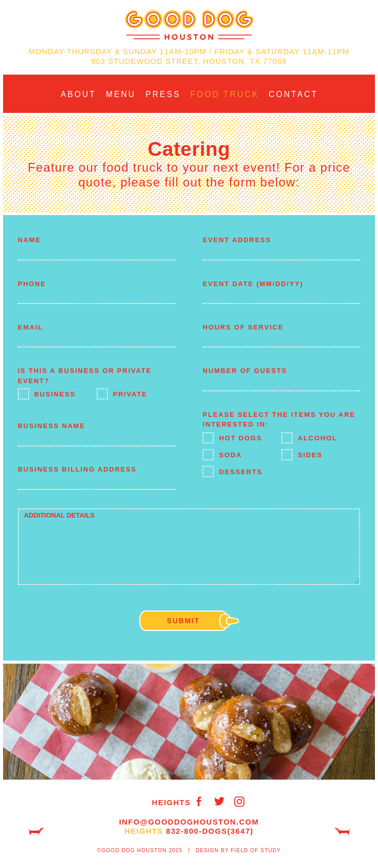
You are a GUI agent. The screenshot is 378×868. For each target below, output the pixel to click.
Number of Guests (245, 371)
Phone (32, 284)
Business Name (52, 426)
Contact (293, 94)
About (78, 94)
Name (30, 240)
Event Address (237, 240)
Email (31, 327)
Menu (121, 94)
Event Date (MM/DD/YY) (253, 284)
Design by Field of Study (238, 850)
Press (163, 94)
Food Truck (225, 94)
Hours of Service (243, 327)
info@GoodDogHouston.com (189, 822)
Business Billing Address (77, 469)
